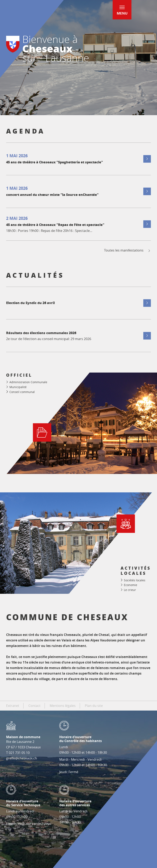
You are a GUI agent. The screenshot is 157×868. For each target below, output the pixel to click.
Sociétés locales (135, 580)
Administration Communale (28, 382)
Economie (131, 585)
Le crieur (130, 590)
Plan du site (94, 706)
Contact (34, 706)
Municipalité (18, 387)
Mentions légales (63, 706)
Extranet (13, 706)
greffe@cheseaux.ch (22, 758)
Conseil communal (22, 392)
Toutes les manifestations (127, 250)
